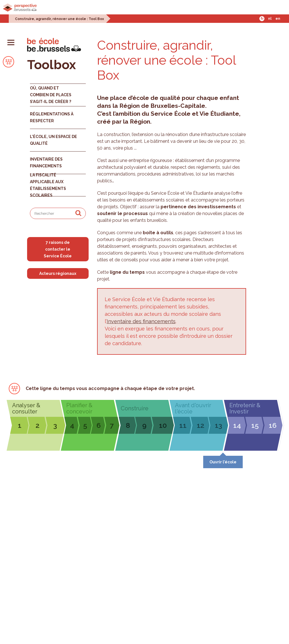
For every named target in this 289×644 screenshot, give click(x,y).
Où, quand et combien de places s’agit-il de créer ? (51, 95)
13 (218, 425)
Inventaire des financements (46, 163)
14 (237, 425)
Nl (270, 19)
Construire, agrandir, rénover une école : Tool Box (59, 19)
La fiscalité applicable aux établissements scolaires (48, 185)
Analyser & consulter (26, 408)
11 (183, 425)
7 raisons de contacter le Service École (58, 249)
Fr (262, 19)
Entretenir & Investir (245, 408)
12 (201, 425)
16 (273, 425)
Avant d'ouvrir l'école (193, 408)
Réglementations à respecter (52, 117)
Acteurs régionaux (58, 273)
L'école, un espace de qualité (53, 140)
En (278, 19)
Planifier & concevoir (79, 408)
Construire (135, 408)
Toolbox (52, 65)
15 (255, 425)
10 (163, 425)
